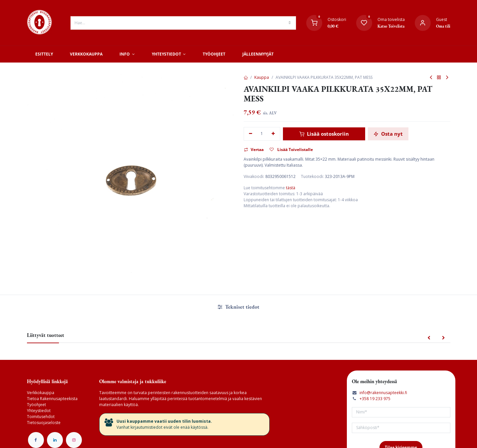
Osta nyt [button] (388, 134)
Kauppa (262, 77)
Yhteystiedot (39, 411)
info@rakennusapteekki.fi (383, 393)
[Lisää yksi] (273, 134)
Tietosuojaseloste (44, 423)
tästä (291, 188)
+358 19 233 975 (375, 399)
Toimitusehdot (41, 417)
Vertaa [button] (254, 149)
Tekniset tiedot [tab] (238, 307)
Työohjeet (36, 405)
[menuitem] (44, 54)
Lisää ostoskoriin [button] (324, 134)
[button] (429, 338)
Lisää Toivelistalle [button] (291, 149)
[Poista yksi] (251, 134)
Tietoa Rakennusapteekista (52, 399)
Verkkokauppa (41, 393)
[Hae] (290, 23)
